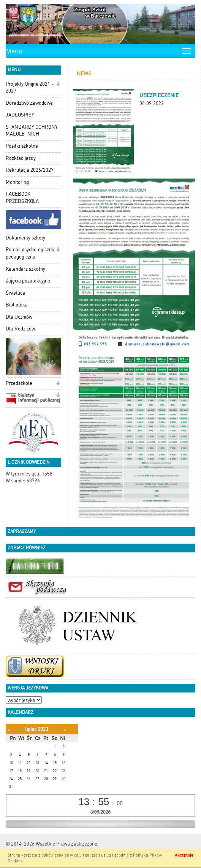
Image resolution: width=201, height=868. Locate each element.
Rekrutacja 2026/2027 (30, 170)
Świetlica (15, 293)
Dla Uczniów (19, 317)
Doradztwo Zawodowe (29, 103)
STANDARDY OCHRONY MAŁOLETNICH (32, 131)
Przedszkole (19, 383)
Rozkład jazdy (21, 158)
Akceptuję (184, 855)
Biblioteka (17, 305)
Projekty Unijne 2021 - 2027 (30, 88)
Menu (14, 51)
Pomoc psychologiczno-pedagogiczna (31, 253)
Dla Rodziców (20, 329)
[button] (58, 85)
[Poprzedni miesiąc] (9, 730)
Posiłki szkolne (22, 146)
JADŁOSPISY (20, 115)
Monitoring (17, 182)
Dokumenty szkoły (25, 238)
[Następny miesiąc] (65, 730)
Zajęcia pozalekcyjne (28, 281)
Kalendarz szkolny (25, 269)
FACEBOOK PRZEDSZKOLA (22, 198)
